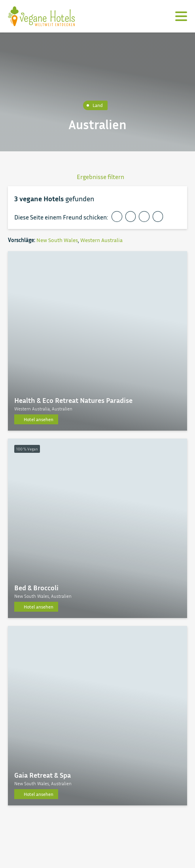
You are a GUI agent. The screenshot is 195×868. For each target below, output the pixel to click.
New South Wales (57, 240)
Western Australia (101, 240)
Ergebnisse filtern (97, 177)
